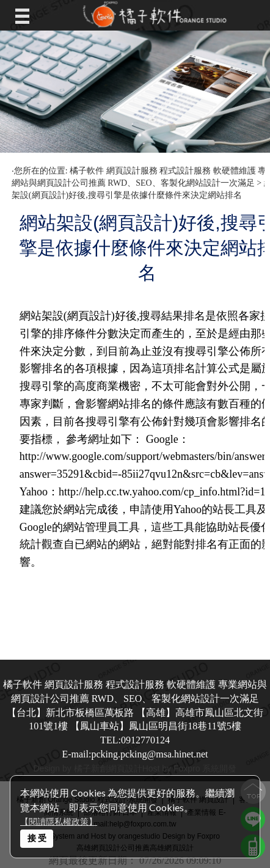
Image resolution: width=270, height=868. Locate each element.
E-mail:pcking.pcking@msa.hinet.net (135, 754)
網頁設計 (125, 768)
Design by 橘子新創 (71, 768)
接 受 (37, 838)
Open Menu (26, 15)
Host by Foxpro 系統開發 (190, 768)
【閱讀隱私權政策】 (59, 822)
